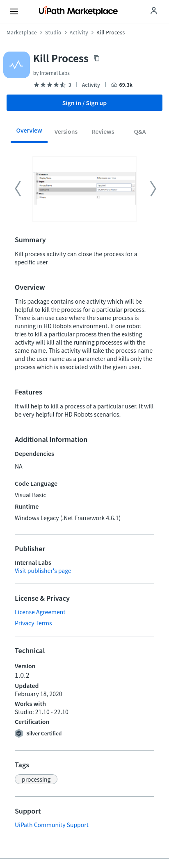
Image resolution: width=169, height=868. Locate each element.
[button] (36, 779)
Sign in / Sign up (85, 103)
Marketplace (22, 32)
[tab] (29, 133)
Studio (53, 32)
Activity (79, 32)
